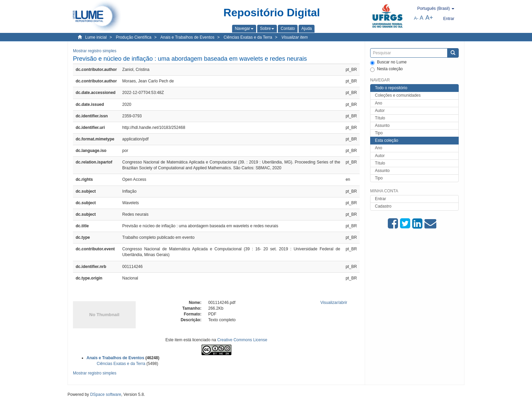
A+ (429, 18)
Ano (378, 103)
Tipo (379, 133)
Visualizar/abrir (334, 303)
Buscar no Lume (388, 62)
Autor (380, 111)
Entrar (381, 199)
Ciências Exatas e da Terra (248, 37)
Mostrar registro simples (95, 51)
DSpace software (106, 394)
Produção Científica (134, 37)
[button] (244, 28)
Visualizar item (294, 37)
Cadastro (383, 206)
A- (416, 18)
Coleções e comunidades (398, 95)
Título (380, 118)
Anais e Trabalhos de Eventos (187, 37)
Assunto (382, 126)
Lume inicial (96, 37)
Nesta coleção (386, 69)
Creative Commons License (242, 340)
